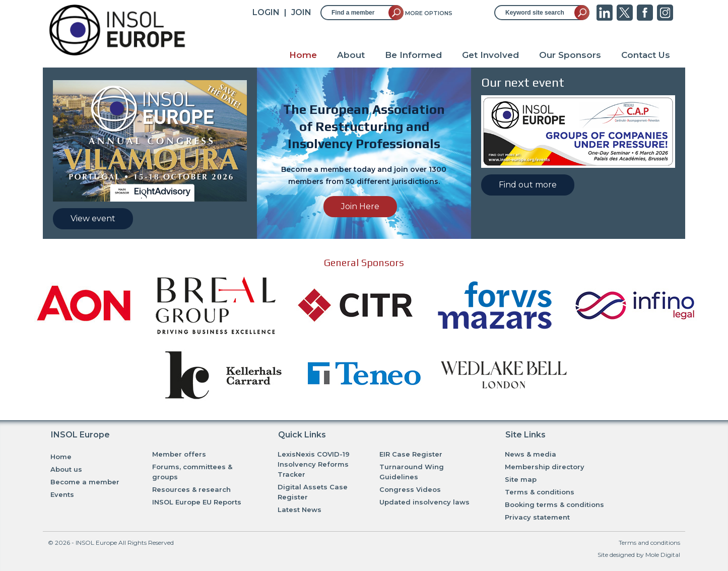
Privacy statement (537, 517)
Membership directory (545, 467)
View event (93, 218)
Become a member (85, 482)
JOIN (301, 12)
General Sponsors (364, 262)
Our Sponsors (570, 55)
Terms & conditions (540, 492)
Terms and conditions (649, 543)
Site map (521, 479)
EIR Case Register (411, 454)
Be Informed (413, 55)
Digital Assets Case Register (313, 492)
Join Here (360, 206)
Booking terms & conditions (554, 504)
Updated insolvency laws (424, 502)
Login (266, 12)
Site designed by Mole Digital (639, 555)
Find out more (528, 185)
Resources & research (191, 489)
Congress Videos (410, 489)
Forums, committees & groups (192, 472)
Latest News (300, 510)
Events (62, 494)
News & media (531, 454)
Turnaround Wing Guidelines (412, 472)
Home (303, 55)
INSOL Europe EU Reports (197, 502)
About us (66, 469)
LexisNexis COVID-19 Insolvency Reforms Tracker (314, 464)
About (351, 55)
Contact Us (646, 55)
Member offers (179, 454)
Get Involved (490, 55)
